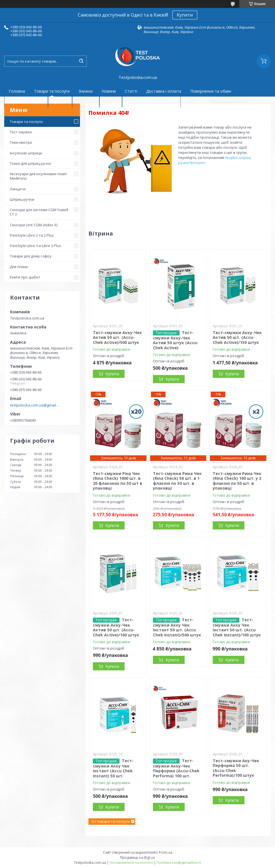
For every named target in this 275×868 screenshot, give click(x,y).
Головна (17, 91)
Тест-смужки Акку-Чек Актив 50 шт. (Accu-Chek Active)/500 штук (117, 337)
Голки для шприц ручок (31, 163)
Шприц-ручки (22, 199)
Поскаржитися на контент (131, 863)
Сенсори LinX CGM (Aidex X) (34, 225)
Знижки (86, 91)
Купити (185, 15)
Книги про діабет (25, 277)
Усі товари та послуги (110, 821)
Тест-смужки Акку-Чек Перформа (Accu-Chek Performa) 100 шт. (176, 768)
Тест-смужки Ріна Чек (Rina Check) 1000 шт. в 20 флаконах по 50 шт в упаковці (118, 481)
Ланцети (18, 189)
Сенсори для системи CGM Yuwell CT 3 (39, 212)
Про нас (60, 102)
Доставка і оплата (164, 91)
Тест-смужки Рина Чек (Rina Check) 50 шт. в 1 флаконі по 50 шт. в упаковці (177, 481)
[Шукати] (81, 61)
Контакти (86, 102)
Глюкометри (21, 142)
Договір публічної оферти (151, 102)
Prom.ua (166, 852)
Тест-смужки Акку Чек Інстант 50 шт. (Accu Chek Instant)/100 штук (237, 627)
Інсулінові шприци (26, 153)
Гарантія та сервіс (26, 102)
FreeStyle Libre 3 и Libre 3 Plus (35, 246)
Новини (109, 91)
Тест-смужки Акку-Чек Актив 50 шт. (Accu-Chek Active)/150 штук (237, 337)
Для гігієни (19, 267)
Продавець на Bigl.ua (137, 857)
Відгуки (111, 102)
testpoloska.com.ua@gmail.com (35, 405)
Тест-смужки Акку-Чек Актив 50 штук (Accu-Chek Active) (176, 340)
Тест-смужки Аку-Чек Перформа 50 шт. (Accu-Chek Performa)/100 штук (236, 768)
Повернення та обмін (211, 91)
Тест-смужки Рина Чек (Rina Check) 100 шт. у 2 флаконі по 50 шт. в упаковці (237, 481)
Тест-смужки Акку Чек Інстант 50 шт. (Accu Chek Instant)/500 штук (177, 627)
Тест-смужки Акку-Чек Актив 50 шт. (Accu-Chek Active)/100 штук (116, 627)
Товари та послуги (52, 91)
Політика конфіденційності (179, 863)
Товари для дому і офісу (31, 256)
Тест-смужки (21, 132)
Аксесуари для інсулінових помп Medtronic (38, 176)
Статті (131, 91)
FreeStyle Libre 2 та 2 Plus (32, 235)
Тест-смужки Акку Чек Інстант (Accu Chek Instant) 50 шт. (113, 768)
